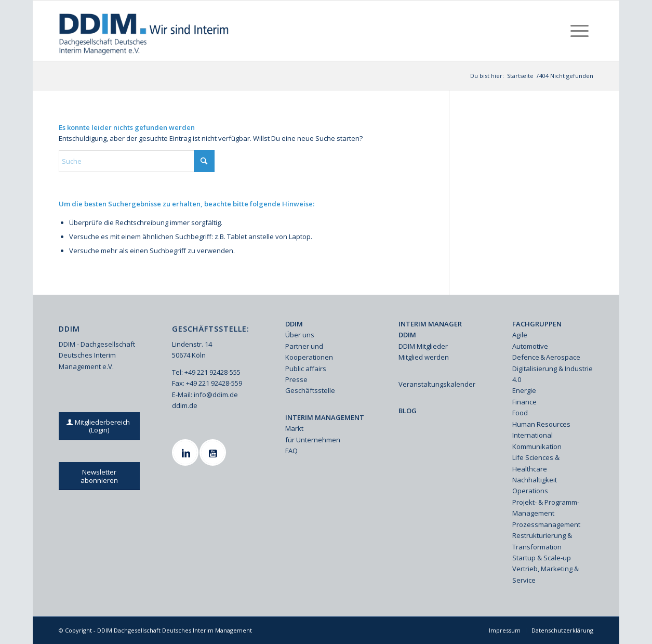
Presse (296, 379)
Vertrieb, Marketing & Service (545, 574)
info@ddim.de (216, 395)
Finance (524, 402)
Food (520, 413)
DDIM (294, 324)
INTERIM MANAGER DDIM (430, 329)
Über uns (300, 335)
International (533, 435)
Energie (524, 390)
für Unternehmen (313, 440)
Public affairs (306, 369)
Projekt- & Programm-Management (546, 508)
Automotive (530, 346)
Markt (294, 428)
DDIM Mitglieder (423, 346)
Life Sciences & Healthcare (536, 463)
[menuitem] (580, 31)
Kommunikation (537, 446)
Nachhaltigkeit (535, 480)
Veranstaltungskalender (437, 384)
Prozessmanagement (546, 524)
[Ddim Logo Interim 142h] (145, 31)
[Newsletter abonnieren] (99, 476)
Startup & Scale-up (542, 558)
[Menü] (580, 31)
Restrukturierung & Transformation (542, 541)
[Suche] (137, 161)
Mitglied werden (424, 357)
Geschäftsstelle (310, 390)
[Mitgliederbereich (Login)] (99, 426)
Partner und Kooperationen (309, 352)
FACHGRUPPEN (537, 324)
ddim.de (185, 405)
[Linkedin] (187, 452)
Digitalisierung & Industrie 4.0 (553, 374)
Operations (530, 491)
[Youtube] (214, 452)
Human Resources (541, 424)
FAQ (291, 451)
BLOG (408, 411)
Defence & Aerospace (546, 357)
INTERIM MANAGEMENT (325, 417)
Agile (520, 335)
